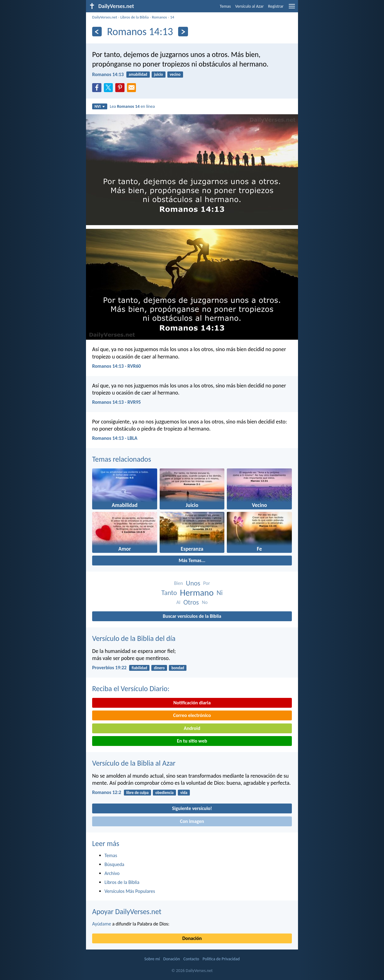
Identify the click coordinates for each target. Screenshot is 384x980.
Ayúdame (102, 924)
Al (178, 602)
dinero (159, 668)
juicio (159, 74)
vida (184, 793)
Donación (192, 938)
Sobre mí (152, 959)
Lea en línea (132, 106)
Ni (220, 593)
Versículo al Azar (249, 6)
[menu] (292, 8)
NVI (100, 106)
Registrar (276, 6)
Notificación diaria (192, 703)
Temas (225, 6)
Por (206, 583)
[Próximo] (183, 32)
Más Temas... (192, 560)
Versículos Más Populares (130, 891)
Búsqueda (114, 864)
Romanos (159, 17)
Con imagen (192, 821)
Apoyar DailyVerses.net (127, 911)
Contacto (191, 959)
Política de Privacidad (221, 959)
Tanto (169, 593)
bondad (178, 668)
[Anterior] (97, 32)
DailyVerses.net (105, 17)
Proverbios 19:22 (109, 668)
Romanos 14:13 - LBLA (115, 438)
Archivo (112, 873)
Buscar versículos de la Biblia (192, 616)
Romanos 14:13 (108, 74)
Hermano (197, 593)
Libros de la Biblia (134, 17)
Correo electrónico (192, 715)
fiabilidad (139, 668)
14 (172, 17)
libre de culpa (137, 793)
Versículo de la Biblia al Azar (134, 763)
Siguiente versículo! (192, 808)
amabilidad (138, 74)
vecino (175, 74)
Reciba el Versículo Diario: (131, 688)
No (205, 602)
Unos (193, 583)
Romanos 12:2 (107, 792)
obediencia (164, 793)
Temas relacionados (122, 459)
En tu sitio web (192, 741)
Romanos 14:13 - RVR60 (116, 366)
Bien (179, 583)
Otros (191, 602)
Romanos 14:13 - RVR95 (116, 402)
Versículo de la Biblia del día (134, 638)
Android (192, 728)
